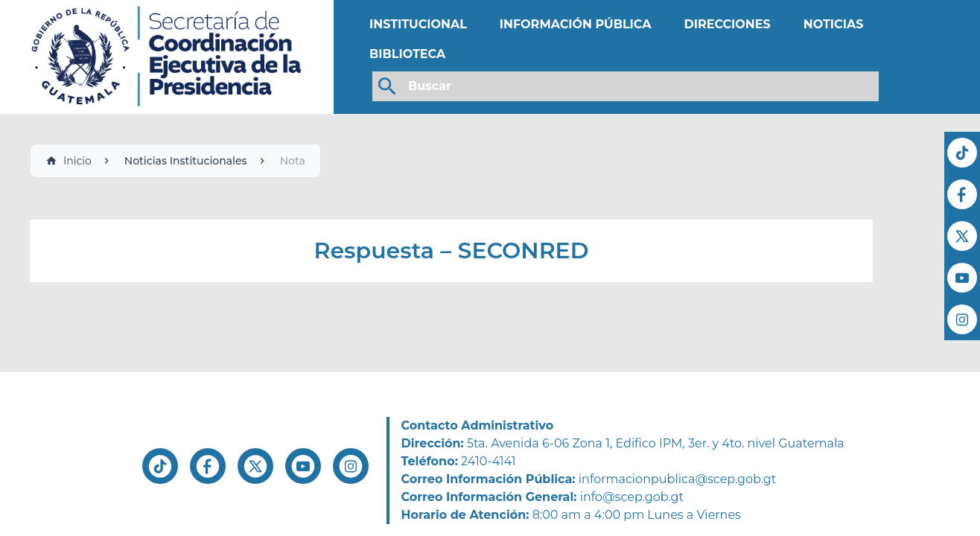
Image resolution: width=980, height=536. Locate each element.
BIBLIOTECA (407, 54)
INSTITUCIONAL (418, 24)
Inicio (69, 161)
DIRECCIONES (727, 24)
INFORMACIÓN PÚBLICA (576, 24)
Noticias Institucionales (186, 161)
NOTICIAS (834, 24)
